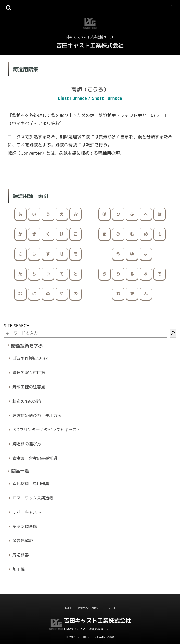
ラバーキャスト (27, 512)
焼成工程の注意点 (29, 387)
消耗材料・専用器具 (31, 484)
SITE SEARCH (17, 326)
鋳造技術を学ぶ (27, 346)
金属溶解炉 (23, 541)
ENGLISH (110, 608)
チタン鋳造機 (25, 526)
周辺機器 (21, 555)
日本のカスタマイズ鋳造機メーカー (88, 629)
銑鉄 (34, 145)
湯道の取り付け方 (29, 373)
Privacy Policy (88, 608)
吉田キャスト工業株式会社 (90, 45)
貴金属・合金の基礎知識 (35, 458)
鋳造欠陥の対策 (27, 401)
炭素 (103, 137)
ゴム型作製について (31, 358)
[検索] (173, 333)
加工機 (19, 569)
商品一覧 (20, 471)
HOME (68, 608)
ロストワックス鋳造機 (33, 498)
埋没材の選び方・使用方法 (37, 415)
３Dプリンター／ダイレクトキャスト (47, 430)
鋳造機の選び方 (27, 444)
